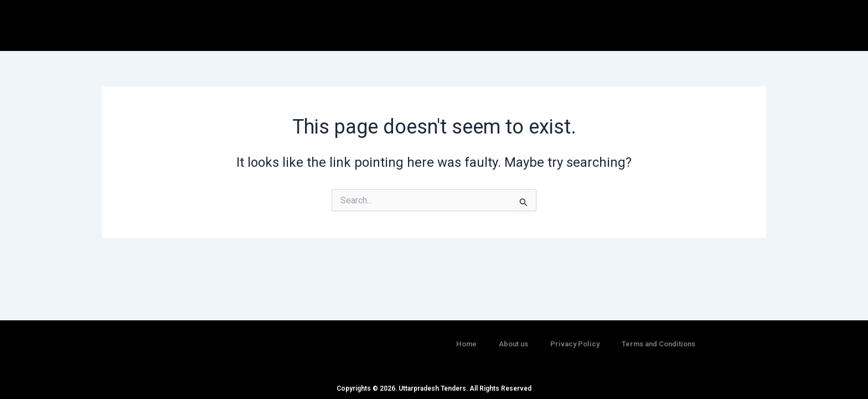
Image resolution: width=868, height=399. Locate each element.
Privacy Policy (575, 338)
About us (513, 338)
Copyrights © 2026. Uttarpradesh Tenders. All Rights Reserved (434, 388)
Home (466, 338)
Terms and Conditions (658, 338)
